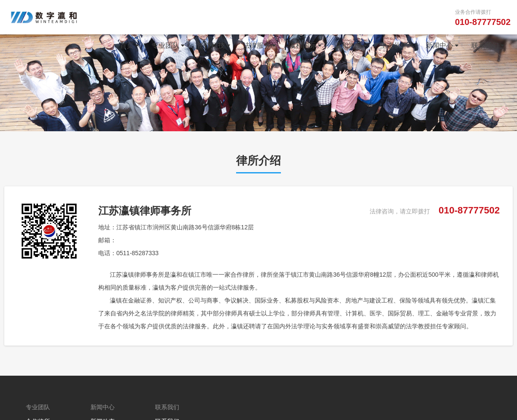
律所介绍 (258, 161)
